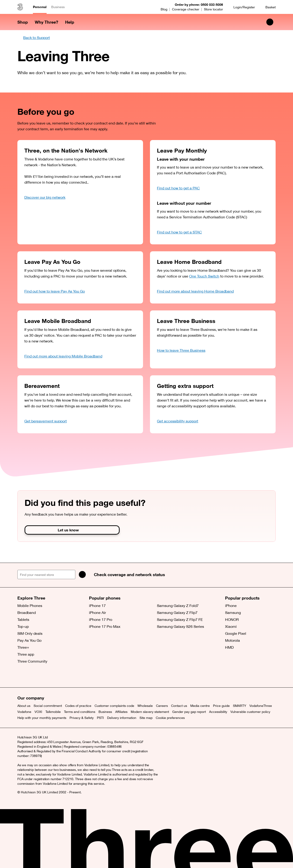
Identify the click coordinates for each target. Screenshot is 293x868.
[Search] (82, 574)
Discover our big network (45, 197)
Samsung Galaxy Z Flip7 (177, 613)
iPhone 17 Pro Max (105, 626)
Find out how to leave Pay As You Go (55, 291)
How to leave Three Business (181, 350)
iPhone (231, 606)
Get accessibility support (178, 421)
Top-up (23, 626)
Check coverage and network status (129, 574)
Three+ (23, 647)
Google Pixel (236, 633)
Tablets (23, 619)
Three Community (32, 661)
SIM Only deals (30, 633)
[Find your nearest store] (46, 574)
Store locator (213, 9)
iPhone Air (97, 613)
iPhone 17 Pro (101, 619)
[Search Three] (270, 22)
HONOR (232, 619)
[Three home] (20, 7)
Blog (164, 9)
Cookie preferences (170, 718)
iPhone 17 (97, 606)
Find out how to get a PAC (178, 188)
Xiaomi (231, 626)
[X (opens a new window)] (22, 676)
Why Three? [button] (46, 22)
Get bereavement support (46, 421)
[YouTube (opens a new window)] (53, 676)
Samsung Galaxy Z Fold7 (178, 606)
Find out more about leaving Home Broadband (195, 291)
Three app (26, 654)
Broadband (27, 613)
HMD (229, 647)
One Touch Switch (204, 276)
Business (58, 7)
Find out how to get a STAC (179, 232)
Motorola (232, 640)
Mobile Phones (30, 606)
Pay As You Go (29, 640)
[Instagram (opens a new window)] (43, 676)
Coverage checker (186, 9)
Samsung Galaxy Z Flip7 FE (180, 619)
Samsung (233, 613)
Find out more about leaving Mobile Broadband (63, 356)
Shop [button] (23, 22)
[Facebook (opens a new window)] (32, 676)
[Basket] (268, 7)
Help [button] (70, 22)
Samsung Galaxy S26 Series (180, 626)
